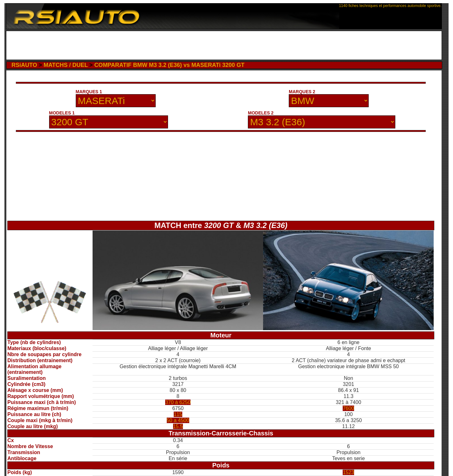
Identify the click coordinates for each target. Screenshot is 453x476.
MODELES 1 (62, 113)
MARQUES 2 (302, 92)
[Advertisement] (224, 45)
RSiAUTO (24, 65)
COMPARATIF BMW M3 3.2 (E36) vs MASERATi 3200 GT (169, 65)
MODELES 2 (261, 113)
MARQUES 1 (89, 92)
